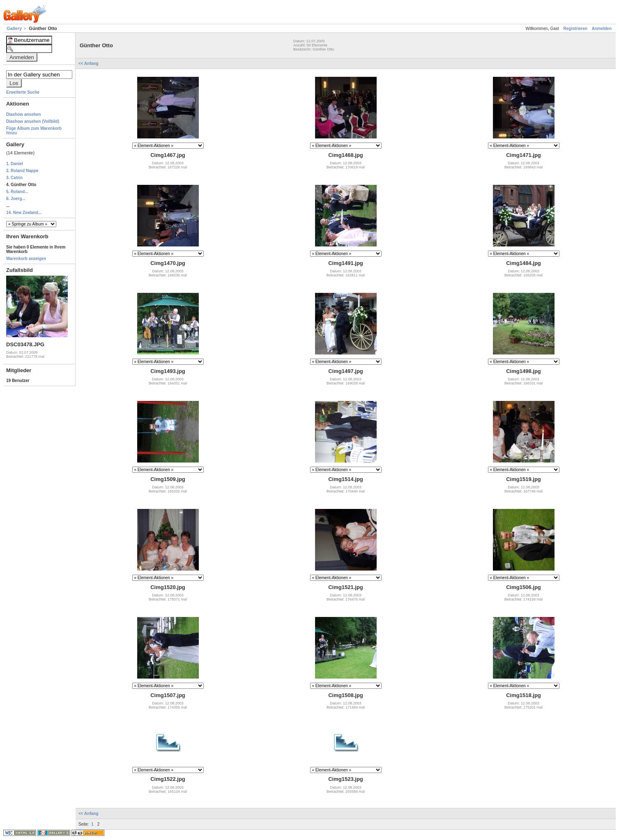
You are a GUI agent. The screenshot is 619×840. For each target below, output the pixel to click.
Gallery (15, 28)
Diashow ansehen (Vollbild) (33, 121)
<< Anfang (89, 63)
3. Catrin (14, 178)
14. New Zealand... (24, 213)
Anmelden (602, 29)
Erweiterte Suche (23, 92)
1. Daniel (15, 164)
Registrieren (575, 29)
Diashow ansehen (23, 114)
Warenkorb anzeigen (26, 259)
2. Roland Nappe (22, 171)
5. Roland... (17, 192)
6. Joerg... (16, 199)
